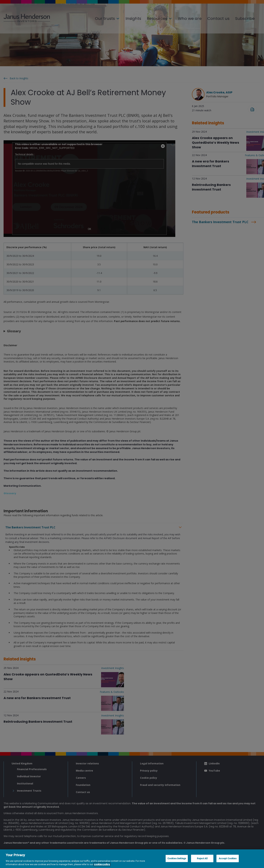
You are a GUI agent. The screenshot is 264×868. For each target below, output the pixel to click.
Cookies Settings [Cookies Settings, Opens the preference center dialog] (177, 858)
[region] (132, 859)
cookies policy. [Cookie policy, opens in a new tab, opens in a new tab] (102, 864)
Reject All (202, 858)
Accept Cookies (228, 858)
